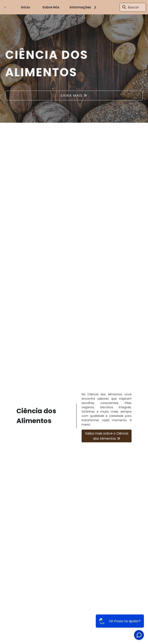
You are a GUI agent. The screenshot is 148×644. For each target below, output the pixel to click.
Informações (84, 7)
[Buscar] (124, 7)
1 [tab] (74, 118)
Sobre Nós (51, 7)
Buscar (133, 7)
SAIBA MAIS (72, 96)
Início (25, 7)
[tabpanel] (74, 69)
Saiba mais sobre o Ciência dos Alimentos (107, 436)
